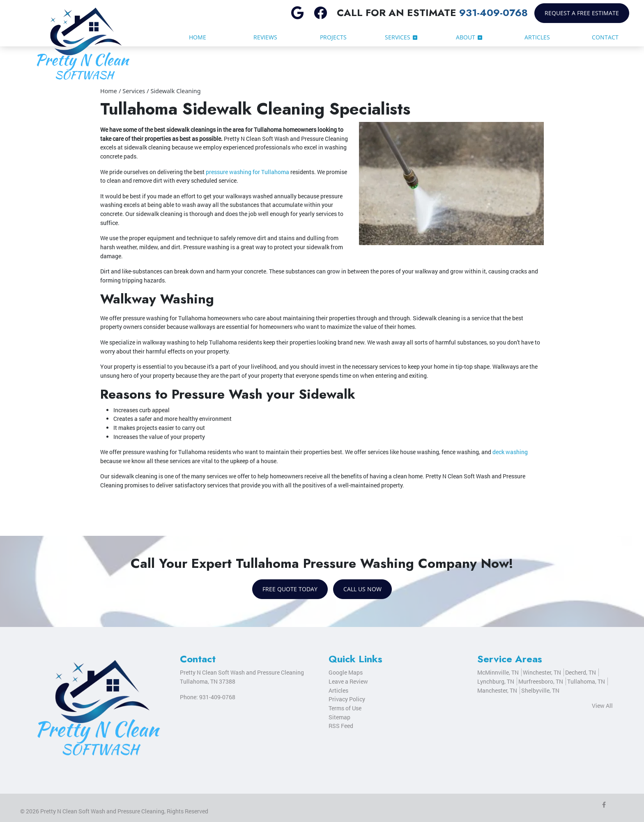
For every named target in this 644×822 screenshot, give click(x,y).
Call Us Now (362, 589)
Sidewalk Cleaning (175, 91)
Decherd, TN (581, 672)
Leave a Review (348, 681)
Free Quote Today (290, 589)
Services (134, 91)
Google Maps (346, 672)
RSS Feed (341, 726)
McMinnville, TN (498, 672)
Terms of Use (345, 708)
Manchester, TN (497, 690)
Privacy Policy (347, 699)
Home (109, 91)
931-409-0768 (493, 13)
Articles (338, 690)
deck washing (510, 452)
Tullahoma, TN (586, 681)
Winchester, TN (542, 672)
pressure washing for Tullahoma (247, 172)
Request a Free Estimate (582, 13)
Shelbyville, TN (540, 690)
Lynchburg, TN (496, 681)
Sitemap (339, 717)
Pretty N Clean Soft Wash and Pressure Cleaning (102, 811)
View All (602, 706)
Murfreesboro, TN (541, 681)
